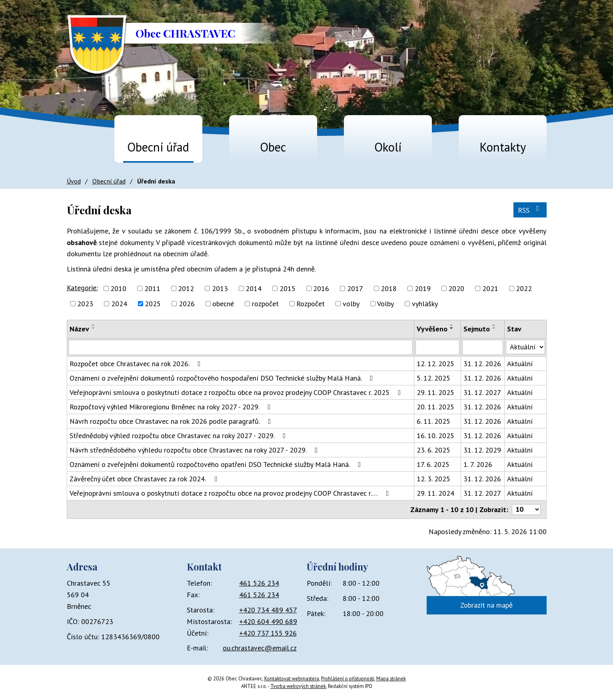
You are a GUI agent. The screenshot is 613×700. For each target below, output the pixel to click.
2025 (153, 304)
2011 (152, 288)
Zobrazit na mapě (486, 605)
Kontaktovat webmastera (292, 678)
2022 (524, 288)
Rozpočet (310, 304)
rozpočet (265, 304)
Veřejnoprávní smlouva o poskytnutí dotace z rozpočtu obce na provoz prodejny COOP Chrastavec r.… (231, 493)
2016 (321, 288)
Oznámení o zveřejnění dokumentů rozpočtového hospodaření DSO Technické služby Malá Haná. (223, 378)
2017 (355, 288)
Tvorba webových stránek (298, 686)
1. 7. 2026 (478, 464)
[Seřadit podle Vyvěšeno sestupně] (452, 328)
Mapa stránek (391, 678)
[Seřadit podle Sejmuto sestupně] (494, 328)
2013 (220, 288)
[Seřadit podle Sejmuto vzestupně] (494, 325)
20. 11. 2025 (435, 407)
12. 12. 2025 (435, 364)
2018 (389, 288)
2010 (118, 288)
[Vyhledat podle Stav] (525, 347)
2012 (186, 288)
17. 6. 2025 (433, 464)
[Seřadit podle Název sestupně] (94, 328)
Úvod (77, 143)
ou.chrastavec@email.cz (260, 648)
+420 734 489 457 (268, 610)
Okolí (388, 147)
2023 (85, 304)
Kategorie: (82, 288)
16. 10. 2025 (435, 436)
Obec (273, 147)
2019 (423, 288)
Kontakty (503, 147)
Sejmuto (477, 329)
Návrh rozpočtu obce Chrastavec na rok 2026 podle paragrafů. (172, 421)
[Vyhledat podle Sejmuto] (483, 347)
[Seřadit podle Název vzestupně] (94, 325)
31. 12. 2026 (482, 364)
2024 (119, 304)
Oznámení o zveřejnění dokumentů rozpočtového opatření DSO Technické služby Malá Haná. (217, 464)
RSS (530, 210)
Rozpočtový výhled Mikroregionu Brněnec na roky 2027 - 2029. (172, 407)
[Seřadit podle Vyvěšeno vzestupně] (452, 325)
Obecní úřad (158, 147)
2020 (456, 288)
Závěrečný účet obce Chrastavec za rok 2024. (145, 479)
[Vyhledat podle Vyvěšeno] (437, 347)
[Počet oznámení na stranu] (526, 510)
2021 (490, 288)
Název (79, 329)
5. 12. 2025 (433, 378)
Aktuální (520, 364)
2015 (288, 288)
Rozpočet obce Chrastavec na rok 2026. (137, 364)
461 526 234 (259, 583)
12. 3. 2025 (433, 479)
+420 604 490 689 (268, 621)
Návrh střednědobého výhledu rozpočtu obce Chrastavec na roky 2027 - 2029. (195, 450)
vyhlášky (425, 304)
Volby (385, 304)
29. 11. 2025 (435, 392)
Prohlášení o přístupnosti (348, 678)
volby (351, 304)
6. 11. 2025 (433, 421)
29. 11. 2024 (435, 493)
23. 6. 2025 (433, 450)
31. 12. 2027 (482, 392)
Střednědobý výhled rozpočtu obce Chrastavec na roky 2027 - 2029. (179, 436)
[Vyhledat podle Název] (241, 347)
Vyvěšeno (432, 329)
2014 (254, 288)
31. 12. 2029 (482, 450)
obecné (223, 304)
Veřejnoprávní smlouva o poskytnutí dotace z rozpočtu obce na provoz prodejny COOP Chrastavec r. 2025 (237, 392)
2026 (187, 304)
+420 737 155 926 (268, 633)
